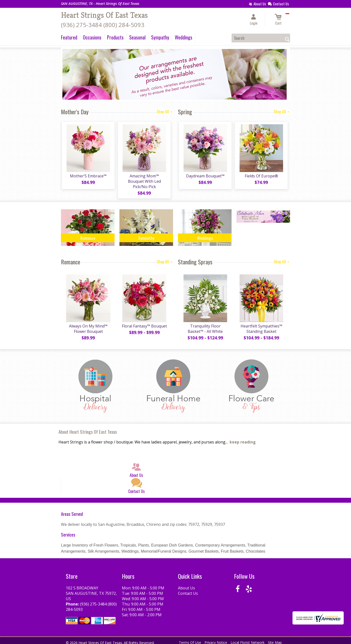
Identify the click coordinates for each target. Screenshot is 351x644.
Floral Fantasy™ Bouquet (144, 323)
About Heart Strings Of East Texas (88, 428)
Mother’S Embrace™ (88, 177)
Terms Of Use (190, 639)
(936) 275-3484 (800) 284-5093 (103, 25)
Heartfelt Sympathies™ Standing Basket (261, 325)
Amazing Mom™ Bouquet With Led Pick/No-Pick (144, 180)
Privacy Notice (216, 639)
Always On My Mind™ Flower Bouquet (88, 325)
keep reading (243, 439)
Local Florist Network (248, 639)
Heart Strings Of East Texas (104, 15)
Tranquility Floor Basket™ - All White (205, 325)
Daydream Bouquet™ (205, 177)
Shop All (165, 112)
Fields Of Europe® (261, 177)
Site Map (275, 639)
